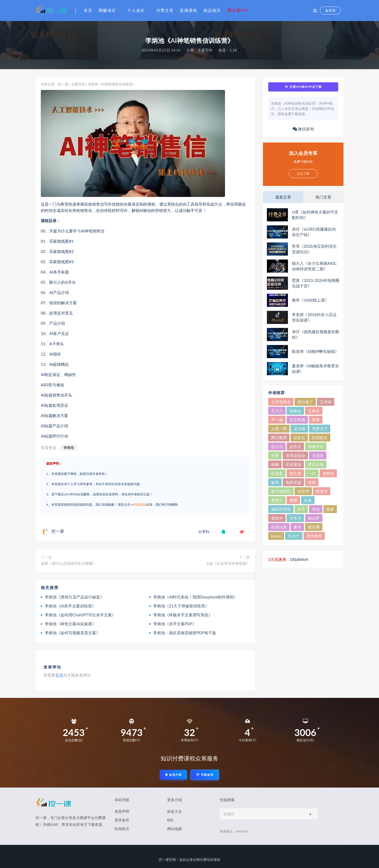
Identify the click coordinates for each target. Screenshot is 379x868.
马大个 (294, 536)
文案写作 (205, 50)
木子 (301, 509)
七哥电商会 (281, 402)
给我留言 (122, 829)
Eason (276, 536)
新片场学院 (281, 491)
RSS (170, 820)
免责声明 (122, 811)
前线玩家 (279, 527)
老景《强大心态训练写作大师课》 (68, 563)
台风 (308, 500)
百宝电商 (297, 420)
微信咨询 (303, 129)
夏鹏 (293, 500)
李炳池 (69, 448)
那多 (330, 509)
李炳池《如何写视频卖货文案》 (72, 633)
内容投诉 (140, 504)
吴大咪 (299, 429)
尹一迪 (277, 420)
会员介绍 (173, 775)
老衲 (312, 482)
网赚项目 (107, 10)
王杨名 (314, 411)
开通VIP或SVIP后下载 (303, 87)
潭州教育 (314, 536)
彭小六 (277, 446)
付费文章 (165, 10)
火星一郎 (279, 429)
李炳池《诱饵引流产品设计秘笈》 (74, 597)
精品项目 (212, 10)
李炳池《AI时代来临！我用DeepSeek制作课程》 (195, 597)
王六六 (277, 411)
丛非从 (299, 438)
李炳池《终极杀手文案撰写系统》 (183, 615)
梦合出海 (316, 464)
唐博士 (277, 500)
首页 (88, 10)
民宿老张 (293, 464)
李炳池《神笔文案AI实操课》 (70, 624)
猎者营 (322, 491)
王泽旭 (326, 402)
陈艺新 (295, 473)
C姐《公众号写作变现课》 (228, 563)
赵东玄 (295, 446)
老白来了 (305, 402)
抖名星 (277, 473)
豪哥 (297, 527)
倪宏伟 (303, 491)
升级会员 (205, 775)
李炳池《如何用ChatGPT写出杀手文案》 (80, 615)
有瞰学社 (316, 446)
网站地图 (174, 829)
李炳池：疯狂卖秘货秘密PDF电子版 (185, 633)
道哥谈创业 (295, 455)
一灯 (312, 473)
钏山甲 (314, 518)
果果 (316, 420)
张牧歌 (328, 473)
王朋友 (318, 455)
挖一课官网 (167, 860)
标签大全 (174, 811)
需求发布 (122, 820)
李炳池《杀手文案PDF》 (175, 624)
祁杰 (316, 509)
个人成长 (136, 10)
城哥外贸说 (281, 509)
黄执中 (277, 518)
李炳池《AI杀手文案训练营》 (70, 606)
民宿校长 (320, 438)
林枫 (275, 464)
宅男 (275, 455)
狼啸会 (295, 411)
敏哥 (275, 482)
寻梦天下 (320, 429)
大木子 (295, 518)
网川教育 (279, 438)
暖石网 (314, 527)
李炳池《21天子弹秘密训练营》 (181, 606)
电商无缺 (293, 482)
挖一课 (63, 84)
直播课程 (188, 10)
